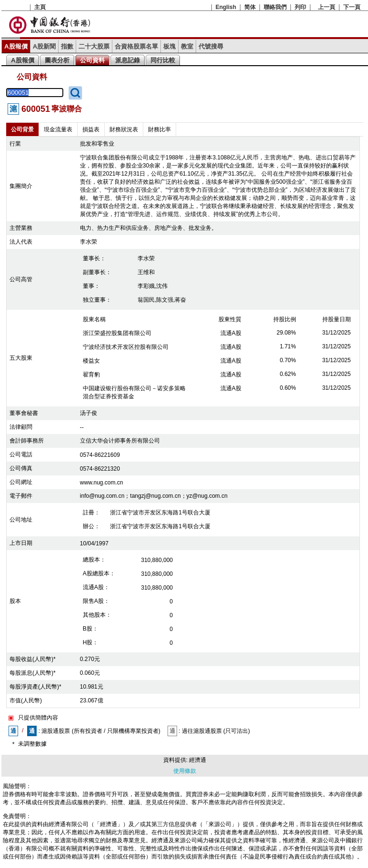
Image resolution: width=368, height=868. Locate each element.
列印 (300, 7)
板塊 (169, 46)
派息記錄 (128, 60)
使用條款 (185, 771)
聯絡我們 (275, 7)
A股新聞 (45, 46)
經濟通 (198, 760)
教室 (187, 46)
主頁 (40, 7)
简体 (250, 7)
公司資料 (92, 60)
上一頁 (327, 7)
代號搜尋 (211, 46)
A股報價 (16, 46)
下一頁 (352, 7)
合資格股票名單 (136, 46)
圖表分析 (57, 60)
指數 (67, 46)
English (226, 7)
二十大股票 (94, 46)
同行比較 (163, 60)
